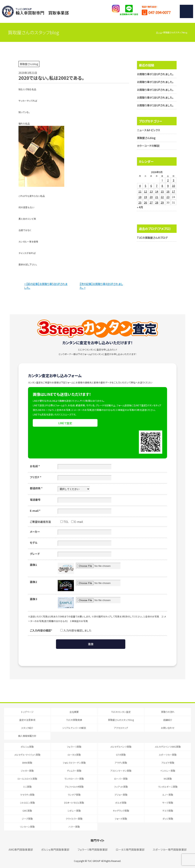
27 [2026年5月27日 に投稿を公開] (151, 202)
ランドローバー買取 (74, 779)
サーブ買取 (168, 803)
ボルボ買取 (121, 803)
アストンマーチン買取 (121, 771)
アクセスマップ (121, 728)
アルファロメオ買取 (74, 787)
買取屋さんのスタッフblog (121, 720)
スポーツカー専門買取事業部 (170, 850)
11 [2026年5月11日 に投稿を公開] (140, 191)
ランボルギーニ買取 (168, 787)
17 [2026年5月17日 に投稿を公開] (173, 191)
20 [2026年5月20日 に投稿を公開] (151, 197)
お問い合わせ (168, 728)
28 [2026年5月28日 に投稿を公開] (157, 202)
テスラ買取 (168, 811)
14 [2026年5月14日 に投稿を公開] (157, 191)
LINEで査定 (65, 423)
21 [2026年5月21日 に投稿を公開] (157, 197)
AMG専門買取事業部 (21, 850)
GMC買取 (27, 811)
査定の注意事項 (27, 720)
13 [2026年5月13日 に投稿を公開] (151, 191)
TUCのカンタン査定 (121, 712)
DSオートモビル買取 (74, 803)
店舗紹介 (168, 720)
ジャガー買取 (27, 771)
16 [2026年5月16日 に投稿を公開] (168, 191)
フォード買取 (121, 819)
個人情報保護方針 (27, 736)
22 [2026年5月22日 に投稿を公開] (162, 197)
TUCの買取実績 (74, 720)
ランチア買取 (74, 795)
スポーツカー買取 (168, 755)
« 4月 (140, 207)
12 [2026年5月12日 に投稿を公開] (145, 191)
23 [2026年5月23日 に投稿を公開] (168, 197)
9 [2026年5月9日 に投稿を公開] (168, 186)
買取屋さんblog (146, 138)
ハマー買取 (74, 827)
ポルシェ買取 (27, 747)
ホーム (159, 32)
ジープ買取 (27, 819)
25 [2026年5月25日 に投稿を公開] (140, 202)
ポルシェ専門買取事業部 (55, 850)
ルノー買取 (168, 795)
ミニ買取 (27, 787)
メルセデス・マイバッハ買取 (27, 755)
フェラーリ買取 (74, 747)
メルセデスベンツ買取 (121, 747)
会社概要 (74, 712)
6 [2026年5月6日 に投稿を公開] (151, 186)
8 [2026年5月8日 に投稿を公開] (162, 186)
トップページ (27, 712)
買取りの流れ (168, 712)
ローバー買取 (121, 779)
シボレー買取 (74, 811)
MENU (186, 11)
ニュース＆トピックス (149, 130)
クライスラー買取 (74, 819)
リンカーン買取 (27, 827)
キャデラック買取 (121, 811)
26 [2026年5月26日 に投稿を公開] (145, 202)
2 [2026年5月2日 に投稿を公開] (168, 180)
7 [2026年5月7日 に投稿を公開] (157, 186)
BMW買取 (27, 763)
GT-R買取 (121, 755)
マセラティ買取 (27, 795)
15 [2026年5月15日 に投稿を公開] (162, 191)
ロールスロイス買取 (27, 779)
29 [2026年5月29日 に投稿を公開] (162, 202)
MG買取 (168, 779)
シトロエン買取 (27, 803)
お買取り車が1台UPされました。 (155, 74)
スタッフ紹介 (27, 728)
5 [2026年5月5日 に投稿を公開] (145, 186)
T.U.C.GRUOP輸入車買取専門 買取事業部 (35, 11)
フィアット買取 (121, 787)
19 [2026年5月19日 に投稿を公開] (145, 197)
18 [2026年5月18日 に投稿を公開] (140, 197)
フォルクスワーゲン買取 (74, 763)
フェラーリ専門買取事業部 (93, 850)
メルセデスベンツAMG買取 (168, 747)
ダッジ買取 (168, 819)
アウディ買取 (121, 763)
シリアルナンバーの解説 (74, 728)
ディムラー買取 (74, 771)
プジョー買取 (121, 795)
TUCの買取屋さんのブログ (152, 238)
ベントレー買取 (168, 771)
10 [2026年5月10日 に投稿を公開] (173, 186)
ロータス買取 (74, 755)
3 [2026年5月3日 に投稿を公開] (173, 180)
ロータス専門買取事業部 (130, 850)
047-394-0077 (159, 12)
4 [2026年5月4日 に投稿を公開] (140, 186)
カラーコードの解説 (148, 146)
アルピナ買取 (168, 763)
